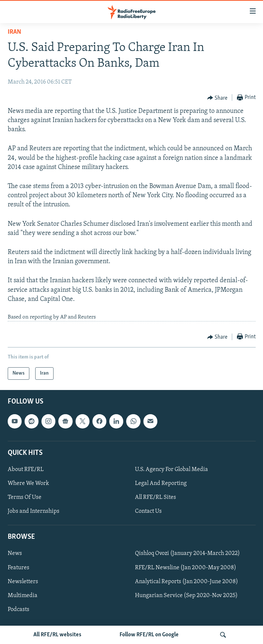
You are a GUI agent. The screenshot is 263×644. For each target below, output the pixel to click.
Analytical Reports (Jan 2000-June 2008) (187, 582)
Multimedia (23, 596)
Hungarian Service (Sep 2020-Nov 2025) (186, 596)
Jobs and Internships (34, 512)
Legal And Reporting (161, 483)
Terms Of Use (25, 497)
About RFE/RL (26, 470)
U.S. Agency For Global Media (171, 470)
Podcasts (19, 610)
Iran (14, 32)
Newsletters (23, 582)
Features (19, 568)
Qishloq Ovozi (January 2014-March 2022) (187, 554)
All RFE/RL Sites (156, 497)
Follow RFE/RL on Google (149, 635)
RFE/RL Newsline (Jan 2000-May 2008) (186, 568)
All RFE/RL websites (57, 635)
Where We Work (28, 483)
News (15, 554)
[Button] (218, 98)
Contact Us (148, 512)
